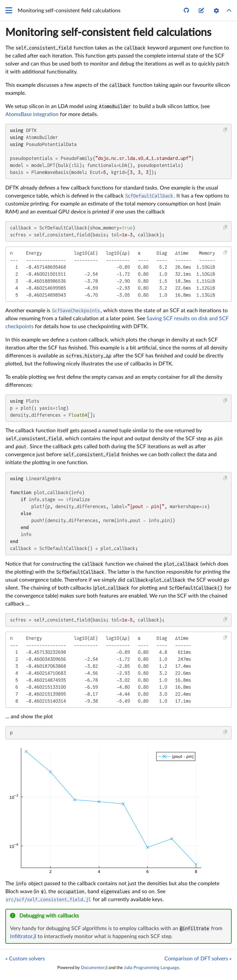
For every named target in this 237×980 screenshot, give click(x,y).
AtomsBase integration (32, 114)
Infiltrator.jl (23, 936)
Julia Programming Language (151, 968)
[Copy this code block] (226, 130)
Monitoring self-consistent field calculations (108, 33)
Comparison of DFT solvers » (198, 959)
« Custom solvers (25, 959)
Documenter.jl (94, 968)
